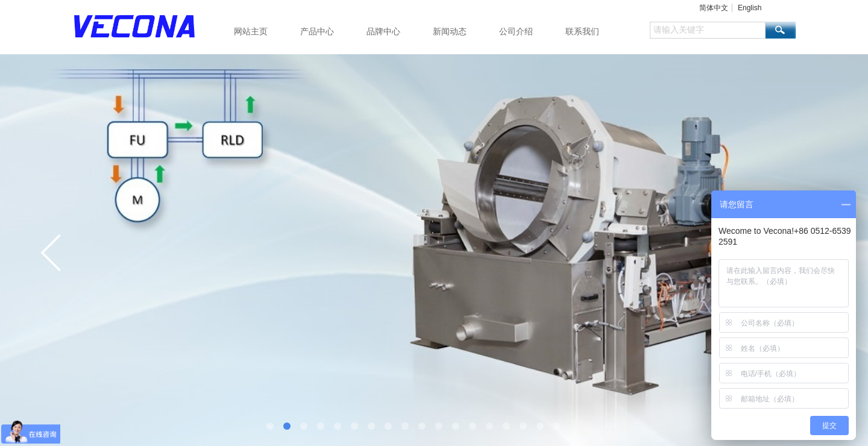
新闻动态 (450, 31)
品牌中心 (383, 31)
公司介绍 (516, 31)
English (750, 8)
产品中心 (317, 31)
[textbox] (708, 30)
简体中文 (714, 8)
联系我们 (582, 31)
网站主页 (251, 31)
